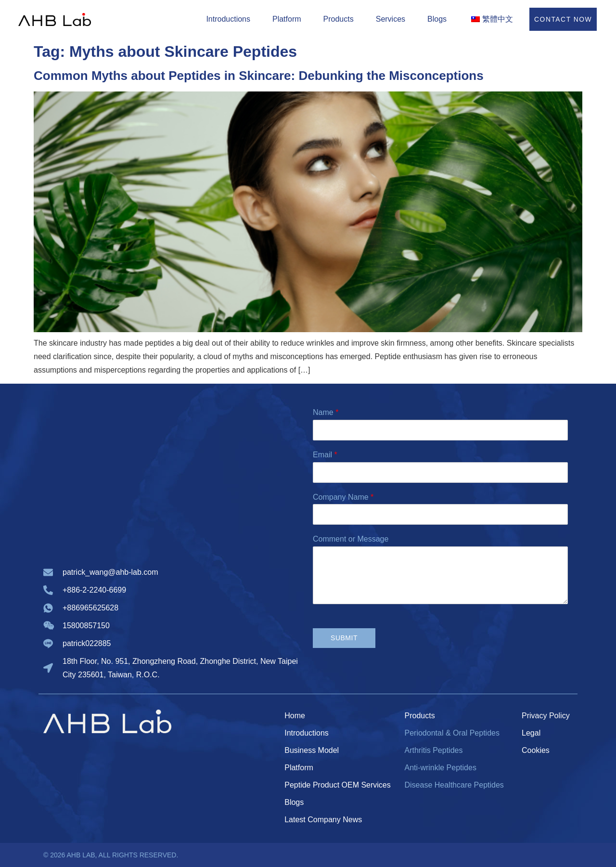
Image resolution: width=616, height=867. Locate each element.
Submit (344, 638)
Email (325, 455)
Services (390, 19)
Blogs (436, 19)
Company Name (343, 497)
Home (295, 716)
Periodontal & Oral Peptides (452, 733)
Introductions (228, 19)
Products (338, 19)
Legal (531, 733)
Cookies (536, 750)
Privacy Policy (546, 716)
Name (326, 412)
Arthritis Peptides (433, 750)
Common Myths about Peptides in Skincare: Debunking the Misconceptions (259, 76)
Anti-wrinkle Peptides (440, 768)
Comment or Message (351, 539)
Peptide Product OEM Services (338, 785)
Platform (286, 19)
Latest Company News (323, 820)
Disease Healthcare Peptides (454, 785)
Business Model (312, 750)
